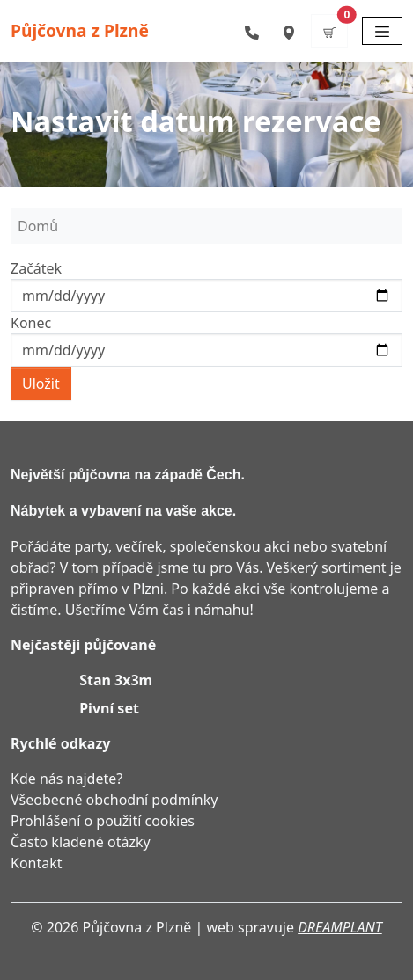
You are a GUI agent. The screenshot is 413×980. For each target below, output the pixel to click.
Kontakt (37, 863)
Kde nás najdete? (66, 779)
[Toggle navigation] (382, 31)
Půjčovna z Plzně (80, 30)
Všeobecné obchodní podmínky (114, 800)
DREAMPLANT (340, 927)
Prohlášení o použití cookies (103, 821)
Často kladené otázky (81, 842)
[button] (329, 31)
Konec (31, 323)
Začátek (36, 268)
